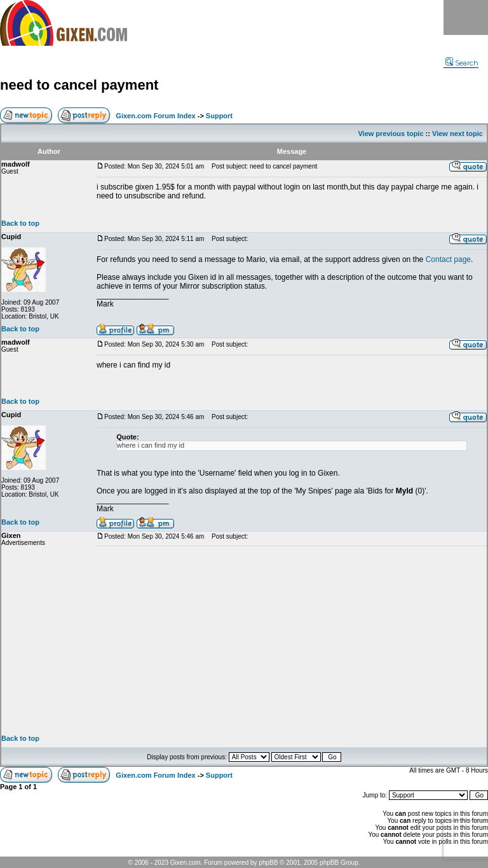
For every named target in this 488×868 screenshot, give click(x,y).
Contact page (448, 259)
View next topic (457, 134)
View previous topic (390, 134)
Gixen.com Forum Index (155, 116)
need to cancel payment (79, 85)
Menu (466, 17)
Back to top (20, 223)
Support (219, 116)
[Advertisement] (292, 640)
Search (462, 63)
